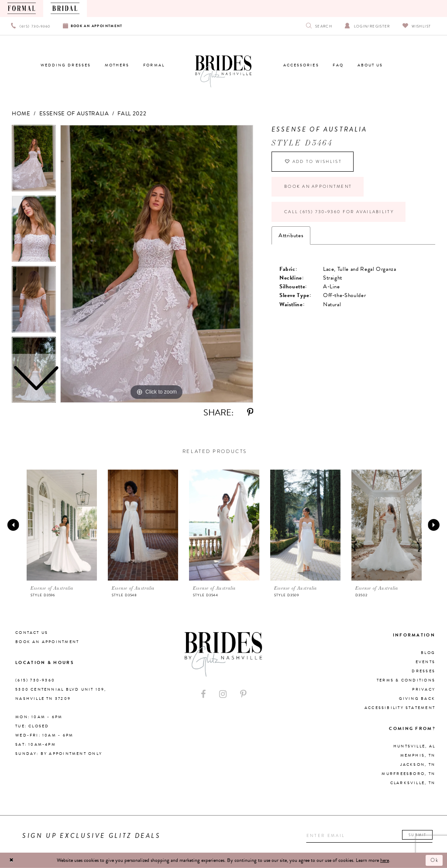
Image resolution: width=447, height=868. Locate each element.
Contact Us (32, 633)
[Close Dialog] (11, 860)
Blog (428, 653)
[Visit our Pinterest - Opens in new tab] (243, 694)
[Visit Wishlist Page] (417, 26)
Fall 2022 (132, 114)
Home (21, 114)
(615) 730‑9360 (35, 680)
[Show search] (319, 26)
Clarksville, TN (413, 783)
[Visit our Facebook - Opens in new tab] (203, 694)
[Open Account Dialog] (367, 26)
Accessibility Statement (400, 708)
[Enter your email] (369, 836)
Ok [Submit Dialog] (435, 860)
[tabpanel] (157, 264)
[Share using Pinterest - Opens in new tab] (250, 413)
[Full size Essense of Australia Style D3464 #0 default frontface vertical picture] (157, 264)
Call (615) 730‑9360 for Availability (339, 212)
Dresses (423, 671)
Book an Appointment (318, 187)
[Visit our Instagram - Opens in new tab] (223, 694)
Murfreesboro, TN (408, 774)
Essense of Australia (74, 114)
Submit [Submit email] (418, 835)
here (385, 860)
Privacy (424, 689)
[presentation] (62, 525)
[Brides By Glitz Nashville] (223, 72)
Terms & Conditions (406, 680)
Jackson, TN (418, 764)
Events (425, 662)
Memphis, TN (418, 755)
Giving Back (417, 699)
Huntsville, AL (414, 746)
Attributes (291, 235)
